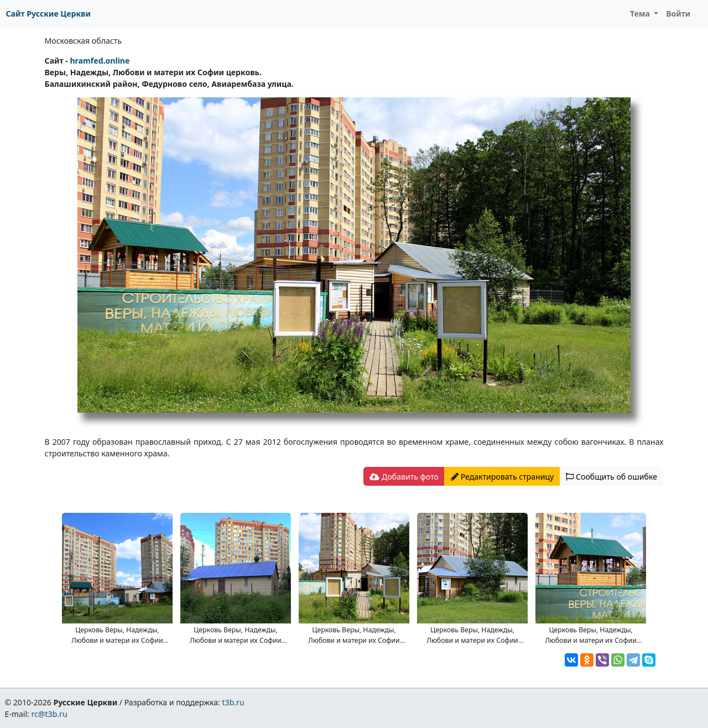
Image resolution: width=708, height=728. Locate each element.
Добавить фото (404, 477)
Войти (678, 14)
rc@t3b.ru (50, 714)
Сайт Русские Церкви (48, 14)
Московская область (83, 41)
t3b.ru (233, 702)
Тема (641, 14)
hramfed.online (100, 61)
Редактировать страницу (502, 477)
